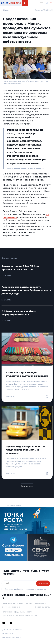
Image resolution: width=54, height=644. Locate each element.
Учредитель (41, 603)
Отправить (43, 583)
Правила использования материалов (19, 615)
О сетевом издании (11, 607)
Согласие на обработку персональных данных (25, 589)
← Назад (5, 10)
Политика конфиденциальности (17, 612)
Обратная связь (42, 607)
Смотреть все (27, 486)
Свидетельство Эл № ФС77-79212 (17, 603)
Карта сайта (7, 633)
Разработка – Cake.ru (11, 637)
